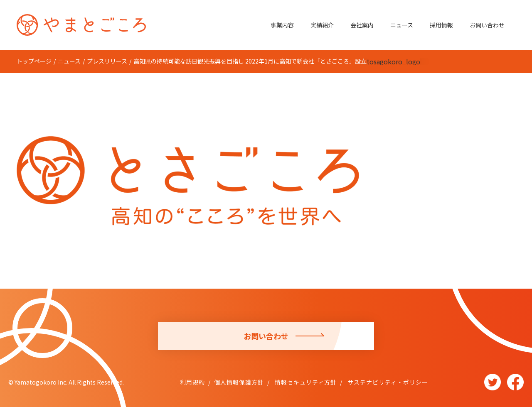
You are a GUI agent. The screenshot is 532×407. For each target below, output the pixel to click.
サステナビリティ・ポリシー (387, 382)
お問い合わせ (487, 25)
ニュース (402, 25)
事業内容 (282, 25)
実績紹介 (322, 25)
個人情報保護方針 (239, 382)
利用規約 (192, 382)
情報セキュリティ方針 (305, 382)
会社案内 (362, 25)
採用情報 (441, 25)
